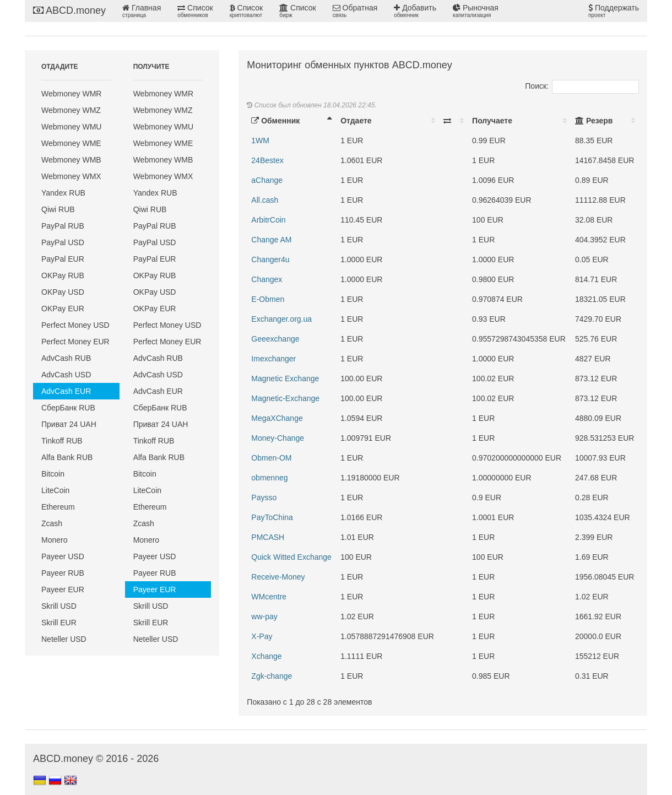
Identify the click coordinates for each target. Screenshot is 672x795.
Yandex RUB (63, 193)
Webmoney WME (71, 143)
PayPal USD (63, 242)
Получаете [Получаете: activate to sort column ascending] (492, 121)
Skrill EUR (59, 623)
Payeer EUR (63, 590)
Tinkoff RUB (62, 441)
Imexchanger (273, 359)
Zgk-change (272, 676)
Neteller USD (64, 639)
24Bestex (267, 160)
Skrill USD (59, 606)
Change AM (271, 240)
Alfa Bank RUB (67, 457)
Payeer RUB (63, 573)
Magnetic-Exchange (285, 398)
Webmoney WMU (71, 127)
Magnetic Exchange (285, 378)
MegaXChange (277, 418)
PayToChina (272, 517)
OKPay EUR (63, 309)
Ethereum (58, 507)
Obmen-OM (271, 458)
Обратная (355, 11)
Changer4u (270, 259)
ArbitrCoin (268, 220)
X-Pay (262, 636)
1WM (260, 140)
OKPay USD (63, 292)
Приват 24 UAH (69, 424)
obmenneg (269, 478)
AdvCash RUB (66, 358)
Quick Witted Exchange (291, 557)
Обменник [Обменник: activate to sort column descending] (275, 121)
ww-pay (264, 616)
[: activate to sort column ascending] (453, 121)
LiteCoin (55, 490)
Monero (54, 540)
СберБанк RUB (68, 408)
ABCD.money (69, 10)
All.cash (265, 200)
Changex (267, 279)
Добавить (415, 11)
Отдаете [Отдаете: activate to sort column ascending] (356, 121)
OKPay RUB (63, 275)
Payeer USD (63, 556)
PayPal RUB (63, 226)
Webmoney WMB (71, 160)
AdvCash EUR (66, 391)
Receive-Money (278, 577)
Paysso (264, 497)
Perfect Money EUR (75, 342)
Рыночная (476, 11)
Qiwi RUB (58, 209)
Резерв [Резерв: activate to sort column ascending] (594, 121)
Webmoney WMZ (71, 110)
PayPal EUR (63, 259)
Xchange (266, 656)
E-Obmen (268, 299)
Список (195, 11)
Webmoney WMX (71, 176)
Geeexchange (275, 339)
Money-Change (278, 438)
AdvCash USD (66, 375)
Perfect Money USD (75, 325)
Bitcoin (53, 474)
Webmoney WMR (71, 94)
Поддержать (614, 11)
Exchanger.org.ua (281, 319)
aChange (267, 180)
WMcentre (269, 597)
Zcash (52, 523)
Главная (142, 11)
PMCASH (268, 537)
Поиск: (582, 86)
